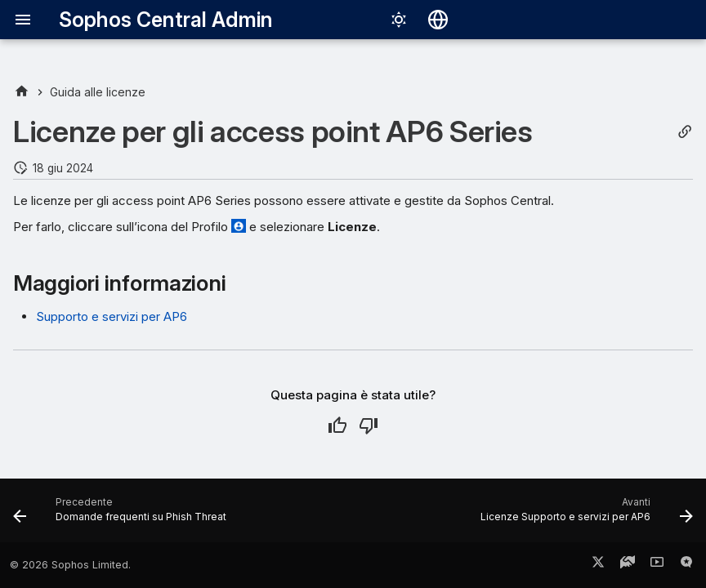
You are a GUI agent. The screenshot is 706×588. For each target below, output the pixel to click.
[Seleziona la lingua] (438, 20)
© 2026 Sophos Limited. (70, 565)
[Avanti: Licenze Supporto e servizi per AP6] (584, 515)
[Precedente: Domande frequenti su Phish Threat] (123, 515)
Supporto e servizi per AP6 (112, 316)
